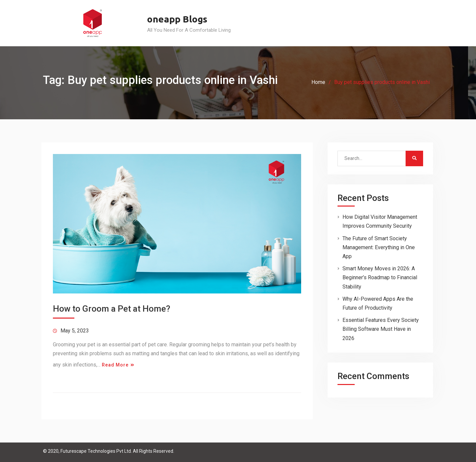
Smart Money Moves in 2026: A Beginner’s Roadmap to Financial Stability (380, 277)
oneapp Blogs (177, 19)
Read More (115, 365)
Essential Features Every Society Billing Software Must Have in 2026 (381, 329)
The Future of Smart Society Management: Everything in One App (379, 247)
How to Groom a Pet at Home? (112, 309)
